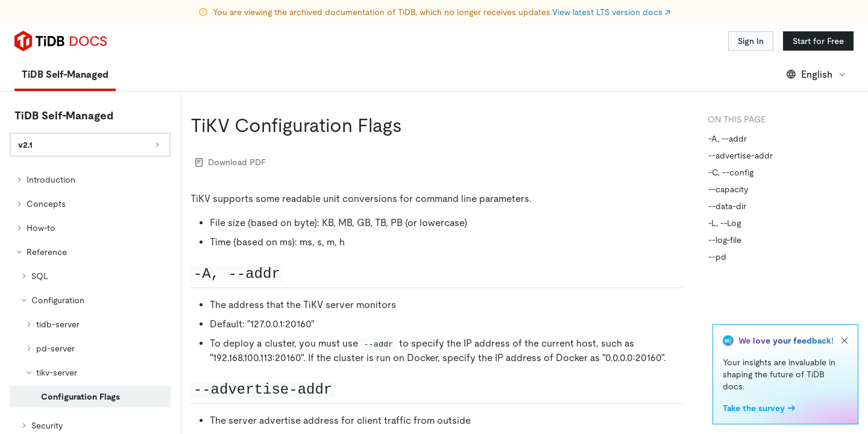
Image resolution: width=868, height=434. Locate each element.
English (816, 74)
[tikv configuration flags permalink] (412, 125)
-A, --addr (728, 139)
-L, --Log (725, 223)
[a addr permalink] (293, 273)
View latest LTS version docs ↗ (611, 12)
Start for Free (818, 41)
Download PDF (231, 162)
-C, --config (731, 172)
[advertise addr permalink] (345, 389)
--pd (717, 257)
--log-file (725, 240)
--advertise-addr (741, 156)
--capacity (728, 189)
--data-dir (727, 206)
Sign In (751, 41)
